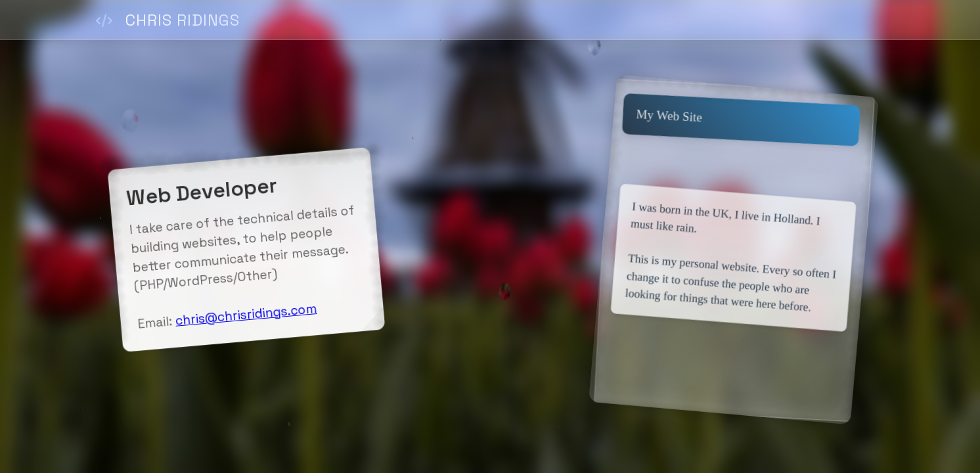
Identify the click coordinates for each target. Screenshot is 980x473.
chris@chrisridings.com (246, 315)
